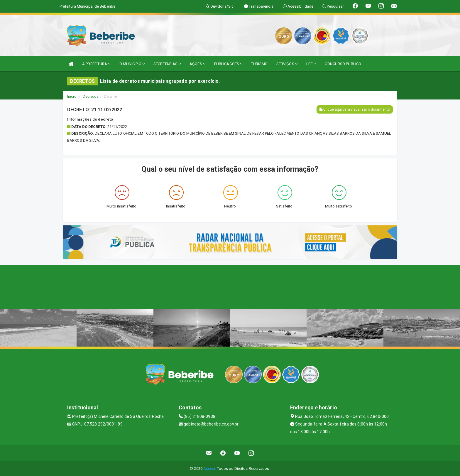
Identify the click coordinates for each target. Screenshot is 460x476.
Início (72, 96)
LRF (311, 64)
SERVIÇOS (287, 64)
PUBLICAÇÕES (228, 64)
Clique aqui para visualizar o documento (355, 109)
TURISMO (259, 64)
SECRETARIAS (167, 64)
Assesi (209, 469)
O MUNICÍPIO (132, 64)
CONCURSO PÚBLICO (343, 64)
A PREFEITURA (96, 64)
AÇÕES (197, 64)
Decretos (91, 96)
